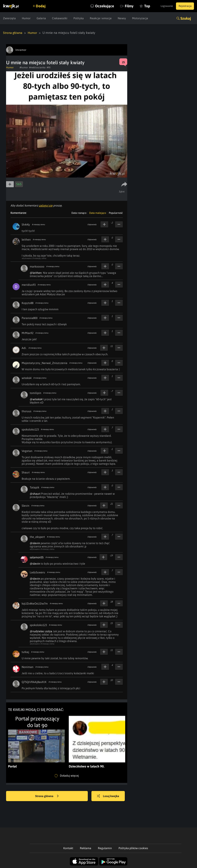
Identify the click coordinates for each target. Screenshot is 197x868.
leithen (26, 239)
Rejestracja (184, 6)
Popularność (116, 213)
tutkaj (25, 652)
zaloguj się (46, 205)
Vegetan (27, 451)
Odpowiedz (92, 224)
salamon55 (37, 557)
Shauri (26, 472)
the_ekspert (37, 537)
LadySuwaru (37, 572)
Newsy (122, 18)
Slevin (25, 505)
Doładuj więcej (67, 776)
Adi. (24, 348)
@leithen (36, 273)
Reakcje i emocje (101, 18)
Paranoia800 (30, 318)
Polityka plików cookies (133, 848)
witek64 (26, 378)
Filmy (120, 6)
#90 (49, 67)
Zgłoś (122, 191)
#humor (24, 67)
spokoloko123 (30, 429)
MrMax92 (28, 333)
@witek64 (36, 399)
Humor (26, 18)
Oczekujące (95, 6)
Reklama (86, 848)
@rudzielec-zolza (41, 631)
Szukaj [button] (186, 18)
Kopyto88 (28, 303)
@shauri (35, 493)
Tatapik (34, 487)
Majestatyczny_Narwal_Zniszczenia (44, 363)
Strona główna (13, 33)
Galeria (41, 18)
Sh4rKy (26, 224)
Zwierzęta (9, 18)
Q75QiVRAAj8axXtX (34, 682)
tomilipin (35, 393)
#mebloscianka (37, 67)
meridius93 (29, 285)
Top (138, 6)
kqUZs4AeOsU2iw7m (35, 603)
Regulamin (105, 848)
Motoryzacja (140, 18)
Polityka (79, 18)
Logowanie (162, 6)
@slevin (35, 543)
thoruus (26, 411)
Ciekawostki (60, 18)
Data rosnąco (79, 213)
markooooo (37, 266)
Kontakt (68, 848)
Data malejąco (98, 213)
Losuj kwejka (111, 796)
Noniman (28, 667)
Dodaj (43, 6)
